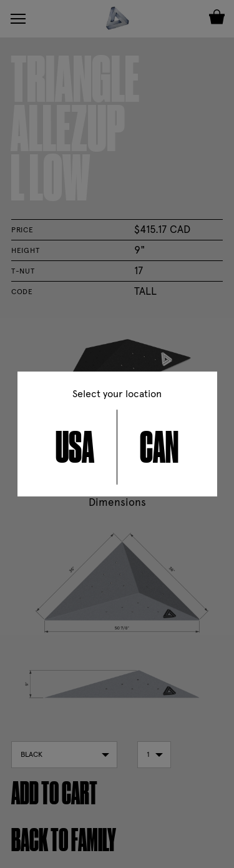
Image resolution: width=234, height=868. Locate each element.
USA (75, 447)
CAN (159, 447)
